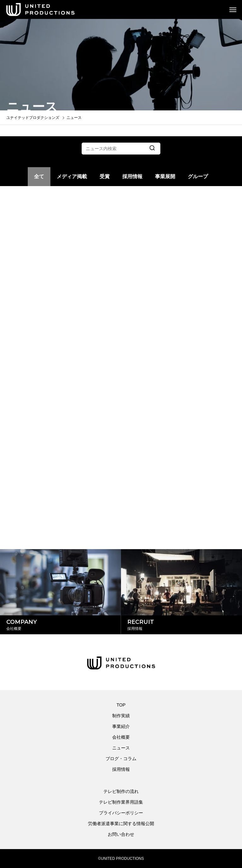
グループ (198, 176)
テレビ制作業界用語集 (121, 802)
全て (39, 176)
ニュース (121, 748)
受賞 (105, 176)
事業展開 (165, 176)
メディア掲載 (72, 176)
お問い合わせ (121, 834)
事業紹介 (121, 726)
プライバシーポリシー (121, 813)
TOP (121, 705)
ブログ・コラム (121, 759)
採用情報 (132, 176)
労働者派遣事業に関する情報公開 (121, 824)
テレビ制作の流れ (121, 791)
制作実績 (121, 716)
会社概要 (121, 737)
